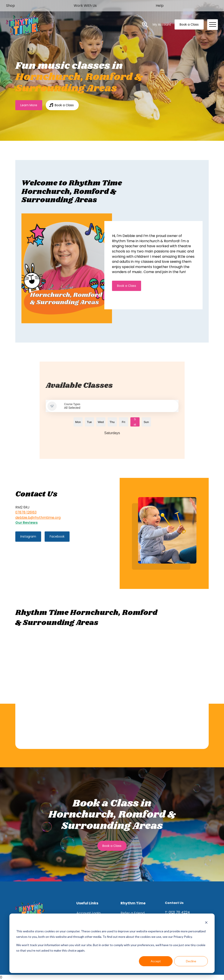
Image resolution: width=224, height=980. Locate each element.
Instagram (28, 536)
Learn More (29, 105)
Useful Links (87, 903)
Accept (156, 961)
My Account (162, 24)
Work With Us (85, 6)
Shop (10, 6)
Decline (191, 961)
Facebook (57, 536)
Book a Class (189, 24)
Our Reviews (26, 523)
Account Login (88, 913)
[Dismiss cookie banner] (206, 923)
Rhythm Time (133, 903)
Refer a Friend (133, 913)
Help (160, 6)
